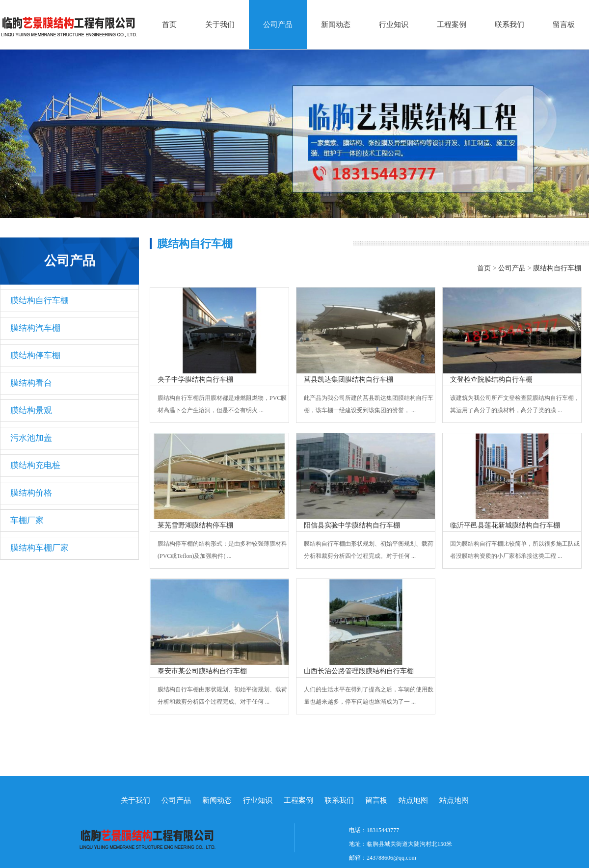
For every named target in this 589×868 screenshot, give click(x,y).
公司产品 (278, 25)
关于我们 (220, 25)
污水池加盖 (31, 438)
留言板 (564, 25)
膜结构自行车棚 (40, 301)
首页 (169, 25)
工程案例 (452, 25)
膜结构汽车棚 (35, 328)
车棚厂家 (27, 520)
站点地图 (413, 800)
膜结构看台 (31, 383)
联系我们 (509, 25)
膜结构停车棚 (35, 355)
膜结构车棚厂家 (40, 548)
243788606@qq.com (391, 858)
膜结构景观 (31, 410)
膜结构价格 (31, 493)
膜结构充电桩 (35, 465)
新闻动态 (336, 25)
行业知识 (394, 25)
